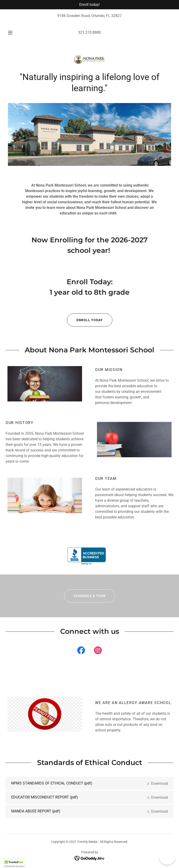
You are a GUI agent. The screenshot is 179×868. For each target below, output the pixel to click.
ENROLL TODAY (85, 320)
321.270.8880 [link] (89, 32)
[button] (13, 33)
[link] (89, 60)
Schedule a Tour (85, 596)
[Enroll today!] (89, 5)
